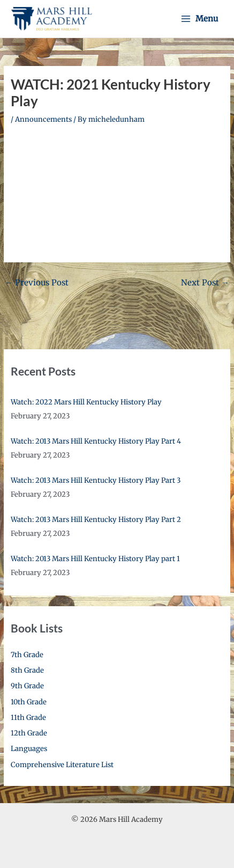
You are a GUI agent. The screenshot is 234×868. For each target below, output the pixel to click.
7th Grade (27, 655)
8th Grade (27, 670)
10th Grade (29, 702)
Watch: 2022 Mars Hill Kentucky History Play (86, 402)
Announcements (43, 119)
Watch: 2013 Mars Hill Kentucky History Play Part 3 (96, 480)
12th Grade (29, 733)
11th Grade (28, 718)
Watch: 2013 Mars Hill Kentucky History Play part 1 (95, 559)
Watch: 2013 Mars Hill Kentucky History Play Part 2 (96, 520)
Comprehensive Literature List (62, 765)
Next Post (205, 282)
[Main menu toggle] (199, 19)
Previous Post (37, 282)
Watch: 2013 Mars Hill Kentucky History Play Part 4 (96, 441)
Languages (29, 749)
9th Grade (27, 686)
